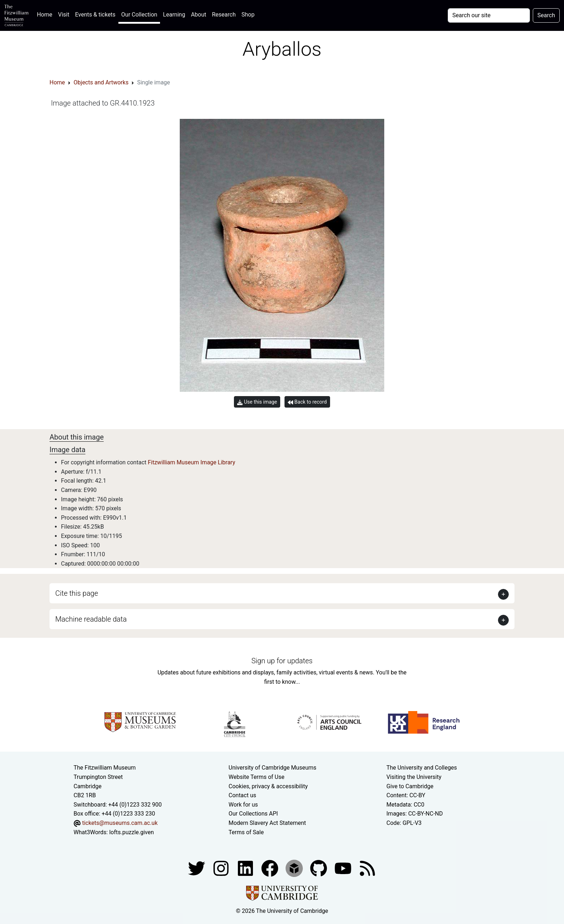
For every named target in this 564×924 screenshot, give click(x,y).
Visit (64, 15)
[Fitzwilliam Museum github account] (319, 868)
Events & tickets (95, 15)
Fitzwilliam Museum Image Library (192, 462)
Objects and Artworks (101, 82)
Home (46, 14)
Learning (174, 15)
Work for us (243, 805)
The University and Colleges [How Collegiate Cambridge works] (422, 768)
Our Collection (139, 15)
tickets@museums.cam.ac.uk (120, 823)
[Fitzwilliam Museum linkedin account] (271, 868)
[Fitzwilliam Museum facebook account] (246, 868)
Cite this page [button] (77, 593)
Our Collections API (253, 814)
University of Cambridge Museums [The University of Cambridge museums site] (272, 768)
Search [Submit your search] (546, 15)
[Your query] (489, 15)
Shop (248, 15)
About (199, 15)
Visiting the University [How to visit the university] (414, 777)
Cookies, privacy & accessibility (268, 786)
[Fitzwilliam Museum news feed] (367, 868)
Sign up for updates (282, 661)
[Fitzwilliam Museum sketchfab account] (295, 868)
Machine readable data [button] (91, 619)
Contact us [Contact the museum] (242, 795)
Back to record (307, 402)
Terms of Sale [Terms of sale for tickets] (246, 832)
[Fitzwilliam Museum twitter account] (197, 868)
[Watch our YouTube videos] (344, 868)
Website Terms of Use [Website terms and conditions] (257, 777)
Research (224, 15)
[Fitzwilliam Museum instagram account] (222, 868)
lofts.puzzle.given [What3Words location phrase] (131, 832)
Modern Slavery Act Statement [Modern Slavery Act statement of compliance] (267, 823)
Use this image (257, 402)
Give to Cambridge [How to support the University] (410, 786)
